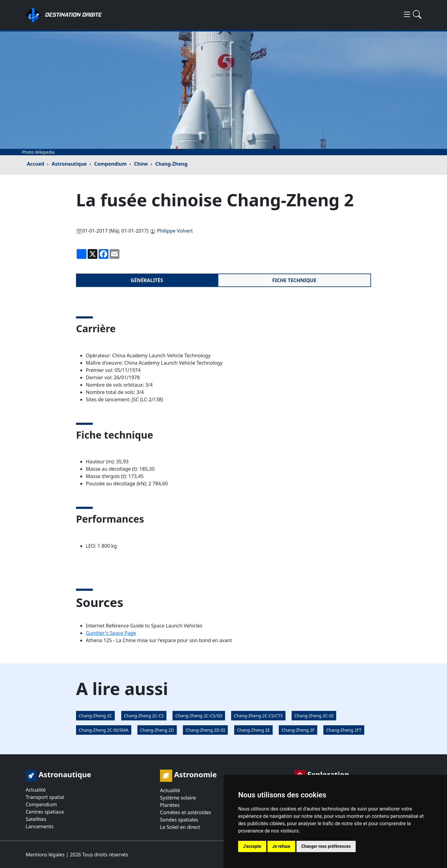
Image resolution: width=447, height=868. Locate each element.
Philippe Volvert (175, 231)
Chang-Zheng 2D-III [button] (205, 730)
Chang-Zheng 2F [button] (298, 730)
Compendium (110, 164)
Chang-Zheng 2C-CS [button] (144, 716)
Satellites (36, 819)
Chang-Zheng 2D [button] (157, 730)
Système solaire (178, 798)
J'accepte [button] (252, 846)
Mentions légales (45, 855)
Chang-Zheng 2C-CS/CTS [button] (258, 716)
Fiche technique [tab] (294, 280)
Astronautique (69, 164)
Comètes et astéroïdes (185, 812)
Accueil (36, 164)
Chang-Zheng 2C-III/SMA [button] (104, 730)
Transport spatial (45, 797)
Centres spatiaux (45, 812)
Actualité (36, 790)
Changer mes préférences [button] (326, 846)
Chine (141, 164)
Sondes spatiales (179, 820)
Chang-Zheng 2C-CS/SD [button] (199, 716)
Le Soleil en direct (180, 827)
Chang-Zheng (171, 164)
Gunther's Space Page (111, 633)
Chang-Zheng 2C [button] (95, 716)
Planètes (170, 805)
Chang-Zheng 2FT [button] (344, 730)
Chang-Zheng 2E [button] (253, 730)
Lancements (40, 826)
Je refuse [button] (281, 846)
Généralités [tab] (147, 280)
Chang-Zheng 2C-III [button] (314, 716)
